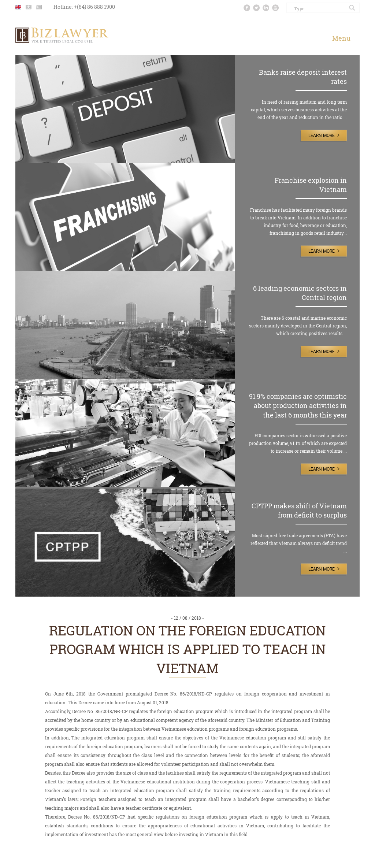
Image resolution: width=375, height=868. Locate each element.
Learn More (322, 136)
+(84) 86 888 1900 (94, 7)
